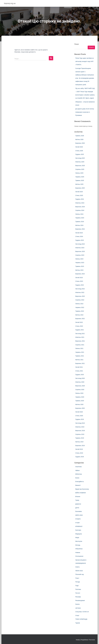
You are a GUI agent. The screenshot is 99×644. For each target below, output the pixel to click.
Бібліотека (79, 474)
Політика (78, 589)
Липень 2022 (79, 304)
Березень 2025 (80, 188)
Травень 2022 (80, 311)
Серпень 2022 (80, 300)
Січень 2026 (79, 151)
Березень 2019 (80, 446)
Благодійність (80, 482)
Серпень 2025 (80, 169)
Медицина (79, 534)
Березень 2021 (80, 363)
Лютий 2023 (79, 278)
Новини (78, 553)
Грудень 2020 (80, 375)
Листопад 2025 (80, 158)
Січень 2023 (79, 281)
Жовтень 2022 (80, 292)
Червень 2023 (80, 263)
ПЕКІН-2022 (79, 571)
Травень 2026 (80, 136)
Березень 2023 (80, 274)
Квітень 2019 (79, 442)
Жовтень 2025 (80, 162)
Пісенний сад (79, 574)
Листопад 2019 (80, 423)
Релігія (77, 604)
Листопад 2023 (80, 244)
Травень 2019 (80, 438)
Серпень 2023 (80, 255)
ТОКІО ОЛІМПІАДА (81, 619)
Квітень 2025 (79, 184)
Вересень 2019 (80, 431)
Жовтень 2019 (80, 427)
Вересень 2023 (80, 251)
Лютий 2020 (79, 412)
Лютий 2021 (79, 367)
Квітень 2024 (79, 225)
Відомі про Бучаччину (82, 489)
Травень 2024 (80, 222)
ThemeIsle (92, 640)
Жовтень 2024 (80, 203)
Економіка (79, 511)
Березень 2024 (80, 229)
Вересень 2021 (80, 341)
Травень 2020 (80, 401)
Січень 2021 (79, 371)
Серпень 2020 (80, 390)
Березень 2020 (80, 408)
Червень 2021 (80, 352)
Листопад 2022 (80, 289)
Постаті (78, 593)
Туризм (78, 623)
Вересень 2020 (80, 386)
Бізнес (77, 478)
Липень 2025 (79, 173)
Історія (77, 523)
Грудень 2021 (80, 330)
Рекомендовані (80, 600)
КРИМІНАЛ (79, 526)
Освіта (77, 567)
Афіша (77, 470)
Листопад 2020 (80, 378)
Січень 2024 (79, 236)
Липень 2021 (79, 348)
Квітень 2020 (79, 404)
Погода (78, 582)
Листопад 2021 (80, 334)
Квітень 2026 (79, 139)
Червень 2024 (80, 218)
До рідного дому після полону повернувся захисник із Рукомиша (85, 112)
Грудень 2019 (80, 419)
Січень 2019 (79, 453)
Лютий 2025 (79, 192)
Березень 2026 (80, 143)
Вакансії (78, 485)
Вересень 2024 (80, 207)
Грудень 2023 (80, 240)
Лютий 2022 (79, 322)
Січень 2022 (79, 326)
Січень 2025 (79, 195)
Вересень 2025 (80, 166)
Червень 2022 (80, 307)
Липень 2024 (79, 214)
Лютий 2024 (79, 233)
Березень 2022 (80, 319)
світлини (78, 608)
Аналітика (78, 467)
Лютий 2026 (79, 147)
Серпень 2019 (80, 434)
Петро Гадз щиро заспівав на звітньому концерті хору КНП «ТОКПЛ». (84, 61)
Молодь (78, 545)
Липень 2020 (79, 393)
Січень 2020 (79, 416)
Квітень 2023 (79, 270)
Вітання (78, 497)
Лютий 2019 (79, 449)
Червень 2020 (80, 397)
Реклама (78, 597)
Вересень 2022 (80, 296)
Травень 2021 (80, 356)
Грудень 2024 (80, 199)
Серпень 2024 (80, 210)
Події (77, 586)
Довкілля (78, 504)
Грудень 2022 (80, 285)
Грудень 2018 (80, 457)
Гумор (77, 500)
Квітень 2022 (79, 315)
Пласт (77, 578)
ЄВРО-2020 (79, 515)
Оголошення (79, 556)
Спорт (77, 615)
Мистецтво (79, 541)
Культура (78, 530)
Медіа (77, 538)
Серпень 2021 (80, 345)
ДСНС (77, 508)
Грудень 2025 (80, 154)
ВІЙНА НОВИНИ (80, 493)
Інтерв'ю (78, 519)
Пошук (77, 44)
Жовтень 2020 (80, 382)
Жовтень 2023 (80, 248)
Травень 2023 (80, 266)
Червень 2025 (80, 177)
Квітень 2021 (79, 360)
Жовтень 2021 (80, 337)
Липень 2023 (79, 259)
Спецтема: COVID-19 (82, 612)
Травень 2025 (80, 180)
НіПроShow (79, 549)
